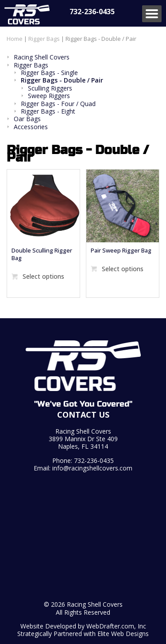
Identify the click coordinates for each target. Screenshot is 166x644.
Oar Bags (27, 119)
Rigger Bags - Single (49, 73)
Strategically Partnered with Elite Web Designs (83, 634)
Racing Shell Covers (42, 57)
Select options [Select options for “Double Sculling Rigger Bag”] (43, 276)
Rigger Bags (44, 39)
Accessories (31, 127)
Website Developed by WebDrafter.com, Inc (83, 626)
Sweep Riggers (49, 96)
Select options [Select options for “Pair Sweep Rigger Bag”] (123, 269)
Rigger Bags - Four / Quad (58, 104)
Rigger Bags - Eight (48, 111)
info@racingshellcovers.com (92, 468)
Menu (152, 14)
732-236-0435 (92, 12)
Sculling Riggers (50, 88)
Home (15, 39)
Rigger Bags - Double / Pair (62, 80)
